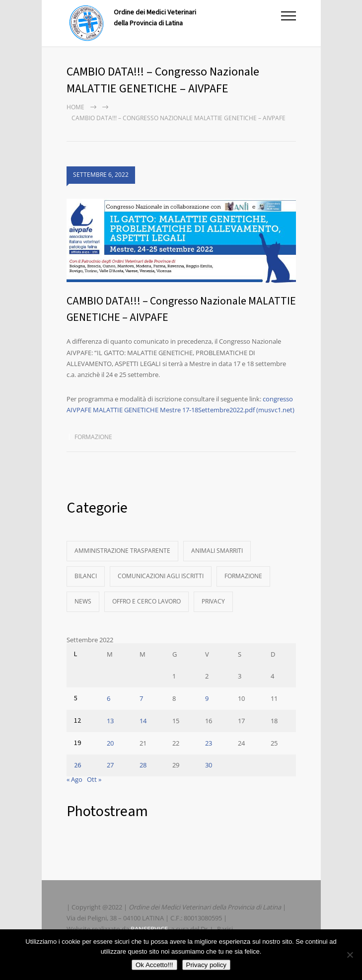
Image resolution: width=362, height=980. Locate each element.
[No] (350, 955)
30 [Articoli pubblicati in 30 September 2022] (209, 765)
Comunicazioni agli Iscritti (161, 576)
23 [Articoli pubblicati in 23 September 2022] (209, 743)
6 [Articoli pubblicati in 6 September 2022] (109, 698)
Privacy (213, 601)
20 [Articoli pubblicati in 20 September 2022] (110, 743)
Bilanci (86, 576)
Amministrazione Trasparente (122, 551)
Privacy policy (206, 965)
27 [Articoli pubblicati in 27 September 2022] (110, 765)
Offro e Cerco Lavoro (146, 601)
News (83, 601)
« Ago (74, 779)
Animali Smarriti (217, 551)
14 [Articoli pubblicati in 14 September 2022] (143, 721)
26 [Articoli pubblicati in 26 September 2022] (77, 765)
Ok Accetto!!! (154, 965)
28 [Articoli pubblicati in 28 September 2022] (143, 765)
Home (75, 107)
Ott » (94, 779)
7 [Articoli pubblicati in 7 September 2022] (141, 698)
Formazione (93, 437)
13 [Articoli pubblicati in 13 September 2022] (110, 721)
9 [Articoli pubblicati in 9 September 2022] (207, 698)
